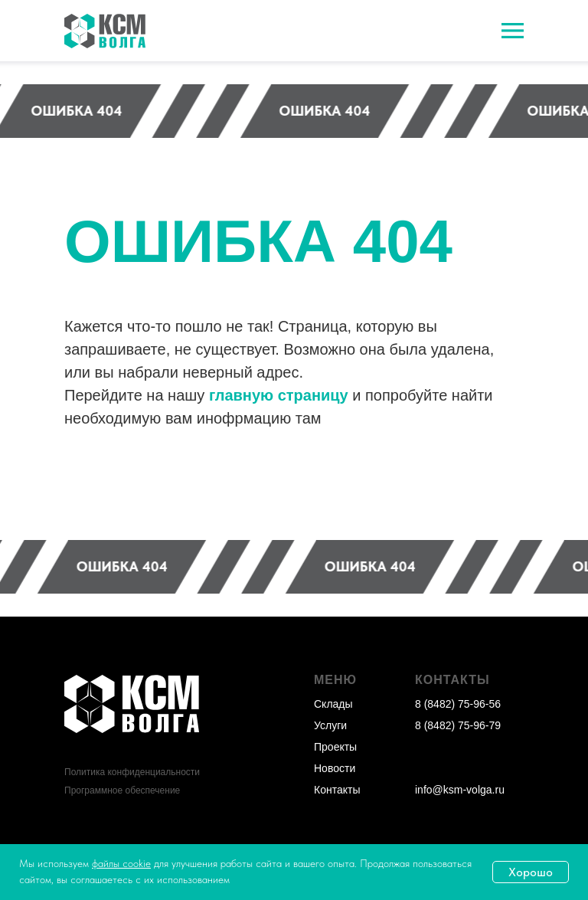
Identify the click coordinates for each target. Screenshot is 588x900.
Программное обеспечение (122, 790)
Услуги (330, 725)
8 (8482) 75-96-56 (458, 704)
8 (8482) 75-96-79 (458, 725)
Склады (333, 704)
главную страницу (279, 395)
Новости (335, 768)
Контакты (337, 790)
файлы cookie (121, 863)
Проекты (335, 747)
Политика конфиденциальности (132, 772)
